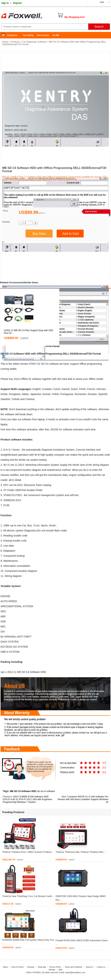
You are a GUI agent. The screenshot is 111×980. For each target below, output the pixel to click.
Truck (36, 525)
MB (3, 354)
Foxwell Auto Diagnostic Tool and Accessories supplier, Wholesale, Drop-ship (29, 16)
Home (5, 35)
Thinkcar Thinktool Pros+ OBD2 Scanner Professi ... (28, 852)
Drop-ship (42, 967)
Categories (12, 35)
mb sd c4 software (46, 791)
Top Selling (28, 35)
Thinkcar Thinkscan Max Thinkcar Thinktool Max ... (81, 852)
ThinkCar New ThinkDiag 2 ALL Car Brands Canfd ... (28, 896)
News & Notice (18, 967)
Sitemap (52, 970)
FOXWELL (37, 972)
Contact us (101, 967)
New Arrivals (43, 35)
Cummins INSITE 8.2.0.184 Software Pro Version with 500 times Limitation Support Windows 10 (83, 799)
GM (3, 632)
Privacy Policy (55, 967)
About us (89, 967)
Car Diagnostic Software (34, 42)
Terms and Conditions (73, 967)
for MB (56, 35)
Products (15, 42)
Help (60, 970)
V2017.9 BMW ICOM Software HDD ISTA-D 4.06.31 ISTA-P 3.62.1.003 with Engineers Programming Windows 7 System (27, 799)
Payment (31, 967)
